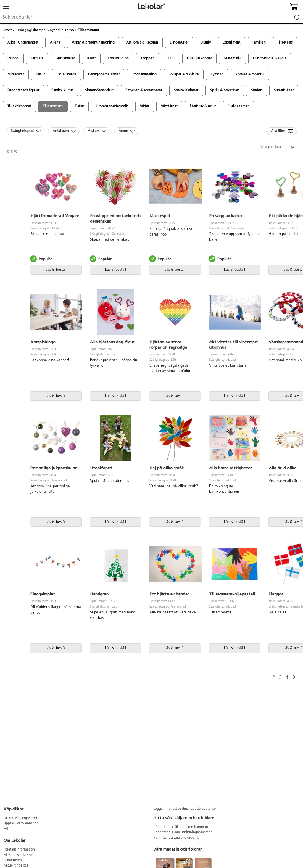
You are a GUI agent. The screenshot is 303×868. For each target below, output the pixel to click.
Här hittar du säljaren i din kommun (181, 827)
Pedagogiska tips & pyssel (38, 30)
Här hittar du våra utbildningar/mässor (183, 832)
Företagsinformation (19, 850)
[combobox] (151, 18)
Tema (69, 30)
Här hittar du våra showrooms (176, 838)
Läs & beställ (56, 270)
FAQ (7, 829)
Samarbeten (13, 860)
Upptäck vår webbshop (21, 824)
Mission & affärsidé (18, 855)
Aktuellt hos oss (16, 866)
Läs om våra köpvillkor (20, 818)
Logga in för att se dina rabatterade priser (185, 809)
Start (8, 30)
